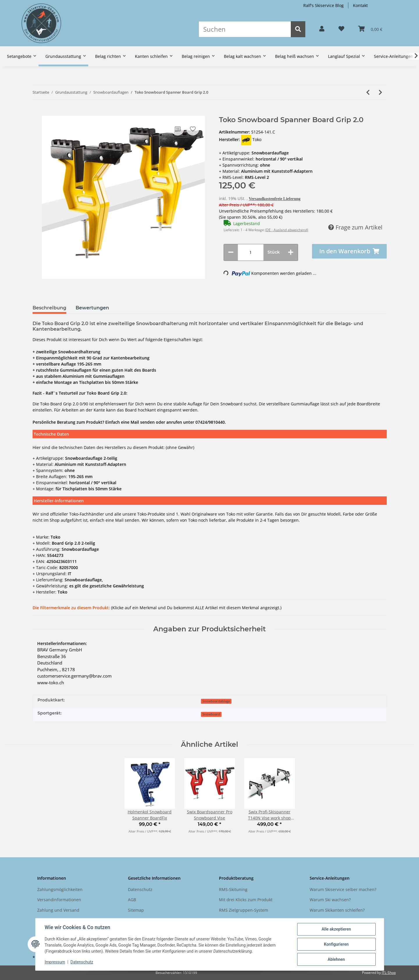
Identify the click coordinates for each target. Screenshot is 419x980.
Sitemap (136, 910)
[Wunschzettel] (341, 29)
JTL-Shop (389, 973)
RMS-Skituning (233, 889)
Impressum (55, 962)
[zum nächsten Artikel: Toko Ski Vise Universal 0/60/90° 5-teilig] (380, 92)
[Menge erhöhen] (291, 252)
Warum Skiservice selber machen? (343, 889)
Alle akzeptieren (336, 929)
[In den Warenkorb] (37, 113)
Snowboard (211, 714)
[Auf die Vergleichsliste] (178, 129)
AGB (132, 900)
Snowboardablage (216, 701)
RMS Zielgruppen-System (244, 910)
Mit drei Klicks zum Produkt (246, 900)
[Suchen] (245, 29)
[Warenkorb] (370, 29)
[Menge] (251, 252)
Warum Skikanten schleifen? (337, 910)
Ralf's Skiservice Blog (323, 5)
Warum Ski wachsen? (330, 900)
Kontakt (360, 5)
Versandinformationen (59, 900)
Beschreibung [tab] (49, 308)
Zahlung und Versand (58, 910)
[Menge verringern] (231, 252)
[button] (322, 29)
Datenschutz (140, 889)
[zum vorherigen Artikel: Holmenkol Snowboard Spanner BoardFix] (368, 92)
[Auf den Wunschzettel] (193, 129)
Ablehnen (336, 959)
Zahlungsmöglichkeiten (60, 889)
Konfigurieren (336, 944)
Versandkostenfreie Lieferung (275, 199)
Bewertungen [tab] (92, 308)
